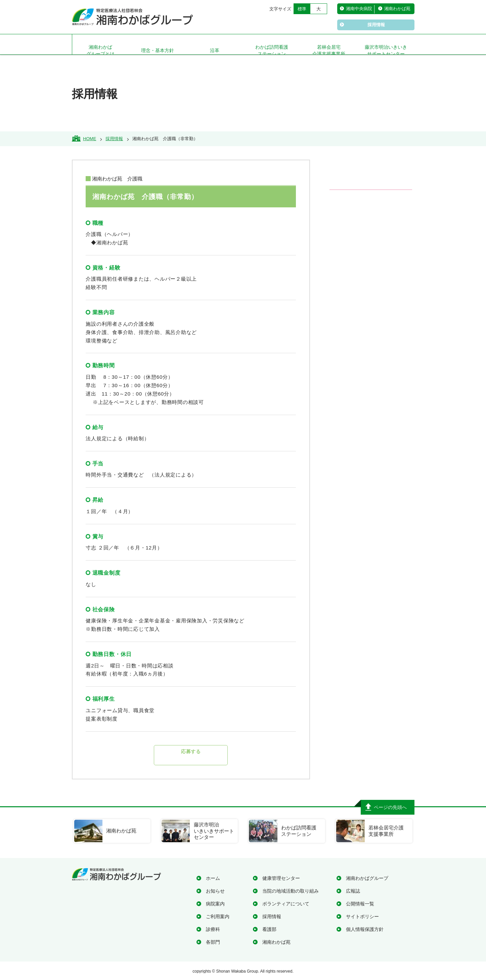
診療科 (213, 929)
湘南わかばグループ (367, 878)
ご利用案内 (218, 916)
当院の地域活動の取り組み (291, 891)
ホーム (213, 878)
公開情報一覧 (360, 904)
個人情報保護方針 (365, 929)
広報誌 (353, 891)
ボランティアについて (286, 904)
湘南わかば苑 (276, 942)
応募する (191, 755)
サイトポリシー (362, 916)
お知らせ (215, 891)
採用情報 (272, 916)
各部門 (213, 942)
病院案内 (215, 904)
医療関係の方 (374, 286)
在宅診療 (367, 250)
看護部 (269, 929)
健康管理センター (281, 878)
